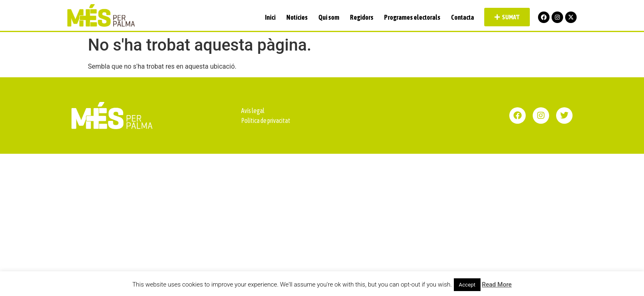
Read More (497, 284)
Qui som (329, 17)
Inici (270, 17)
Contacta (462, 17)
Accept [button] (467, 285)
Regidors (362, 17)
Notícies (297, 17)
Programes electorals (412, 17)
